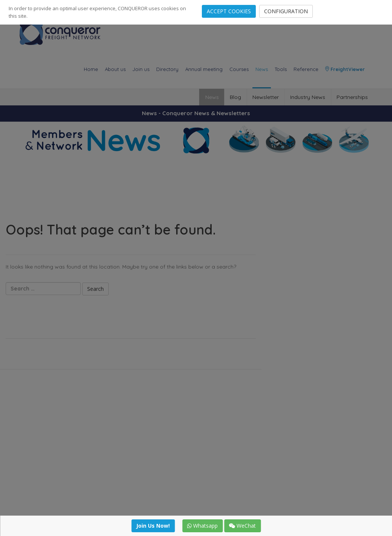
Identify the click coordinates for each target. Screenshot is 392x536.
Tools (281, 69)
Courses (239, 69)
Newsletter (265, 97)
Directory (167, 69)
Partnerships (352, 97)
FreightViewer (345, 69)
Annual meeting (204, 69)
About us (115, 69)
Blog (234, 97)
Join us (141, 69)
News (262, 69)
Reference (306, 69)
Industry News (307, 97)
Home (91, 69)
